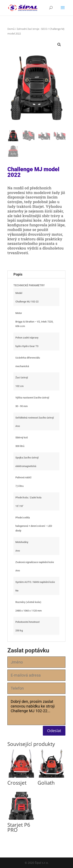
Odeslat (54, 731)
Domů (11, 29)
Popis (18, 274)
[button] (59, 45)
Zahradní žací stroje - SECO (32, 29)
